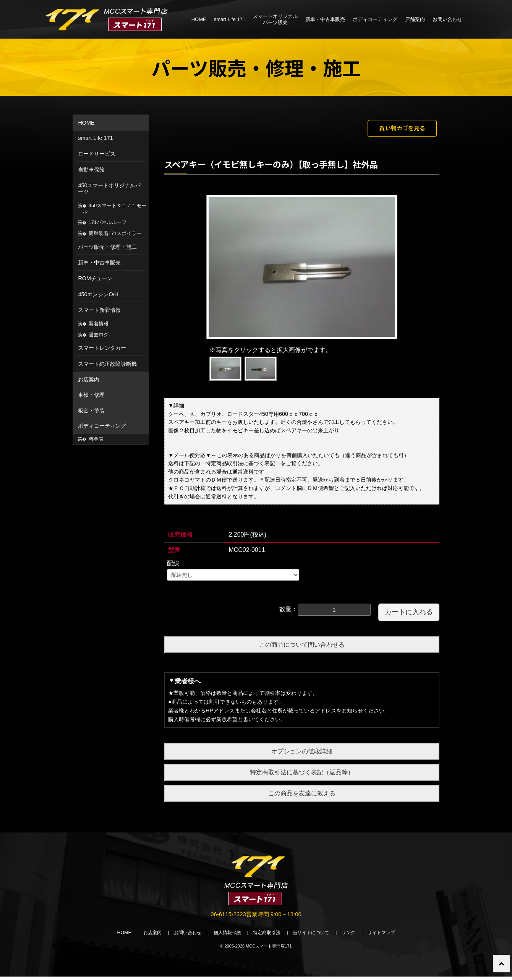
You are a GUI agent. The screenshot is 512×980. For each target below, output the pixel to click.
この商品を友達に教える (302, 795)
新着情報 (99, 324)
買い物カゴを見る (396, 129)
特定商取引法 (267, 936)
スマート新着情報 (99, 310)
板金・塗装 (91, 410)
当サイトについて (315, 936)
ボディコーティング (375, 19)
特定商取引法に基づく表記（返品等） (302, 775)
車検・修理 (91, 395)
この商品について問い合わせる (302, 647)
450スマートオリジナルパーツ (109, 189)
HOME (199, 19)
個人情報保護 (225, 936)
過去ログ (99, 335)
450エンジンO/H (98, 294)
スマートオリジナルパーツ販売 (275, 19)
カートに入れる (409, 614)
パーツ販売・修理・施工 (107, 247)
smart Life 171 (230, 19)
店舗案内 (415, 19)
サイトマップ (390, 936)
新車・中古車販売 (325, 19)
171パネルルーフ (108, 222)
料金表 (96, 439)
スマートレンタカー (102, 348)
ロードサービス (97, 154)
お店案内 (89, 380)
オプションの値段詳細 (302, 754)
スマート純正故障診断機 (107, 364)
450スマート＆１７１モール (115, 208)
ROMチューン (95, 278)
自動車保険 (91, 170)
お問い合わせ (447, 19)
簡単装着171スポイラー (115, 233)
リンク (355, 936)
